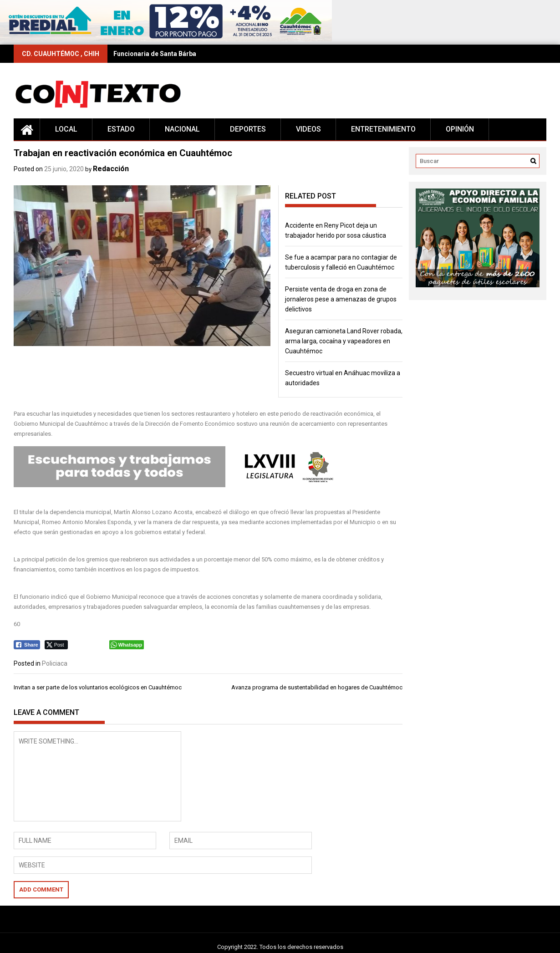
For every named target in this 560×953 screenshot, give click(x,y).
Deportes (248, 129)
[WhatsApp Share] (127, 645)
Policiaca (55, 663)
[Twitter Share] (56, 645)
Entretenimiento (383, 129)
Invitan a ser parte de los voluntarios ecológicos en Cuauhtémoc (98, 687)
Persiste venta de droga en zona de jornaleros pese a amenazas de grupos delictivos (341, 299)
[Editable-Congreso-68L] (179, 485)
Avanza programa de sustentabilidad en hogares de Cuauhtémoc (317, 687)
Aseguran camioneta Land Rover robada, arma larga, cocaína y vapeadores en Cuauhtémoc (344, 341)
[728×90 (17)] (166, 39)
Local (66, 129)
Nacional (182, 129)
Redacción (111, 169)
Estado (121, 129)
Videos (308, 129)
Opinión (460, 129)
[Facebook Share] (27, 645)
